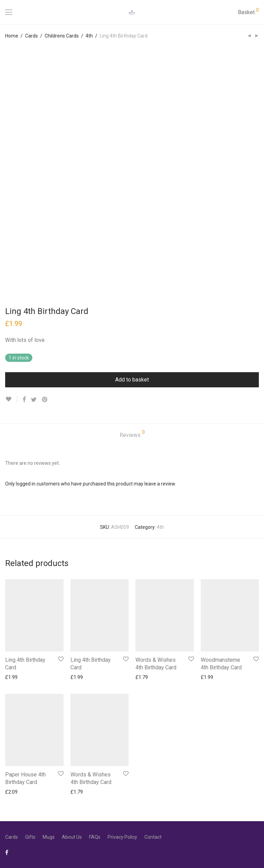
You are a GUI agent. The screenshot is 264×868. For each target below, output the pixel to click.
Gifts (30, 837)
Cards (31, 36)
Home (12, 36)
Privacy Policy (122, 837)
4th (89, 36)
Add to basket (132, 380)
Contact (153, 837)
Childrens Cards (62, 36)
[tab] (132, 435)
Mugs (49, 837)
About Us (72, 837)
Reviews (132, 434)
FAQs (95, 837)
